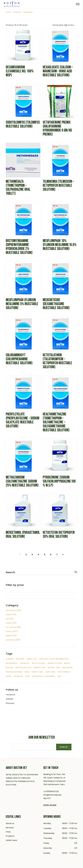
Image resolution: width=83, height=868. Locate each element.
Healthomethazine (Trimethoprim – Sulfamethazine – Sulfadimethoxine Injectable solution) (56, 422)
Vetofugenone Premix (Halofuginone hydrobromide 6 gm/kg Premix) (57, 128)
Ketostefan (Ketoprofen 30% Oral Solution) (59, 535)
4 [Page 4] (38, 555)
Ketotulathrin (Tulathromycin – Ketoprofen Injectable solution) (57, 361)
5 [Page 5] (45, 555)
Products (10, 836)
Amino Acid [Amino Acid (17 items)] (32, 659)
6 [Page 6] (51, 555)
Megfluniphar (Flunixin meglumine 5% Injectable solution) (22, 304)
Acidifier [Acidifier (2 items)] (10, 659)
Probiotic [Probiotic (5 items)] (18, 676)
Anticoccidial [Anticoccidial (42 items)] (39, 663)
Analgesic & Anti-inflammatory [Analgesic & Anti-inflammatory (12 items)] (54, 659)
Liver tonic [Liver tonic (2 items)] (51, 672)
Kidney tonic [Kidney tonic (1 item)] (37, 672)
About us (10, 823)
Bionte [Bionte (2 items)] (67, 663)
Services (10, 828)
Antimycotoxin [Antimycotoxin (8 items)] (55, 663)
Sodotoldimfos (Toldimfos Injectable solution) (23, 124)
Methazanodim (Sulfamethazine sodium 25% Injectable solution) (22, 481)
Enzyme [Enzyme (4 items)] (51, 668)
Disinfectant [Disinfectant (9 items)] (40, 668)
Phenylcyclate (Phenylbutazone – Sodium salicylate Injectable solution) (23, 420)
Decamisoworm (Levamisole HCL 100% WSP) (20, 71)
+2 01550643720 (51, 791)
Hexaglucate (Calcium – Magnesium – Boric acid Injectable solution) (58, 71)
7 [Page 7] (57, 555)
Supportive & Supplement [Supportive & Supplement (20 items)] (44, 676)
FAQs (8, 832)
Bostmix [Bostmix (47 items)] (10, 668)
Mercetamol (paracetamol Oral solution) (23, 535)
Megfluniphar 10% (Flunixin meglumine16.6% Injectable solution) (60, 245)
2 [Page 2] (26, 555)
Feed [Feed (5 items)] (58, 668)
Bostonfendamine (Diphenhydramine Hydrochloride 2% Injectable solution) (19, 247)
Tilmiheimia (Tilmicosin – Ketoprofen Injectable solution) (58, 186)
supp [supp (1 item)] (28, 676)
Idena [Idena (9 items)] (27, 672)
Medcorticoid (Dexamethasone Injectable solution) (56, 304)
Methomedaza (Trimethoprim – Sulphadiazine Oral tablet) (18, 187)
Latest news (11, 840)
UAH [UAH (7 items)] (59, 676)
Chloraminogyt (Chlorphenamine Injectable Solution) (19, 359)
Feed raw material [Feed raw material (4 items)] (14, 672)
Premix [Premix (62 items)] (9, 676)
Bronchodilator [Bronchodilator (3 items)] (23, 668)
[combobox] (64, 25)
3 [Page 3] (32, 555)
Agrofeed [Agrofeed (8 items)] (20, 659)
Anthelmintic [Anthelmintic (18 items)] (12, 663)
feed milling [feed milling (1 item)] (67, 668)
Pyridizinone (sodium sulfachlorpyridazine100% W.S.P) (59, 481)
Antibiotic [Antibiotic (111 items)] (25, 663)
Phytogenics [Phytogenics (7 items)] (64, 672)
